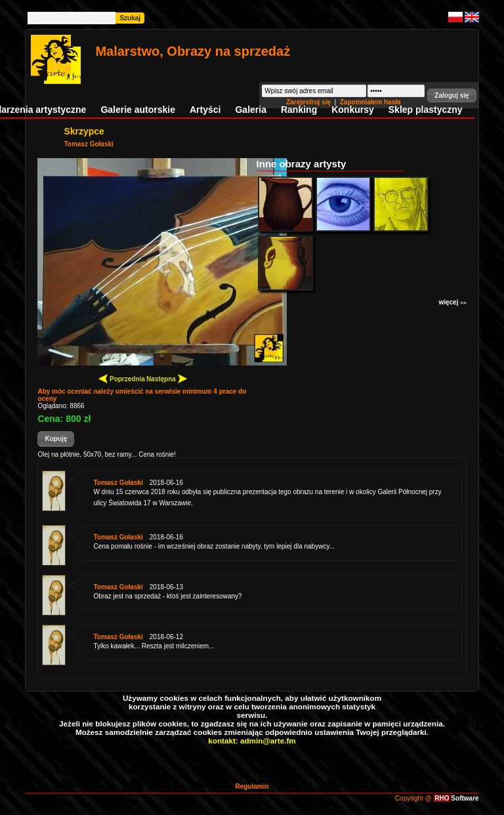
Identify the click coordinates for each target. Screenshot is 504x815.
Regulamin (252, 786)
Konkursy (353, 110)
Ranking (299, 110)
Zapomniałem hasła (370, 102)
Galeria (250, 110)
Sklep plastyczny (426, 110)
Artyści (205, 110)
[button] (451, 95)
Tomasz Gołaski (88, 144)
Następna (167, 378)
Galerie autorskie (138, 110)
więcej (452, 302)
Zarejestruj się (309, 102)
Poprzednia (122, 378)
